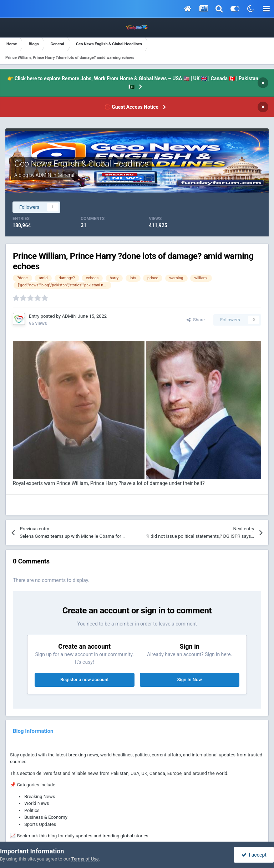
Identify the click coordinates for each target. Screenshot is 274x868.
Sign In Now (190, 680)
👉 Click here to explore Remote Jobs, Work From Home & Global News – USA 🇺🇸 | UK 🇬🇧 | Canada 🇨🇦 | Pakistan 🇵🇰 (133, 83)
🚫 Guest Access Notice (131, 107)
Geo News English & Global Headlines (81, 164)
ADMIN (44, 175)
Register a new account (85, 680)
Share (196, 320)
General (66, 175)
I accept (254, 855)
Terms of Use (85, 859)
